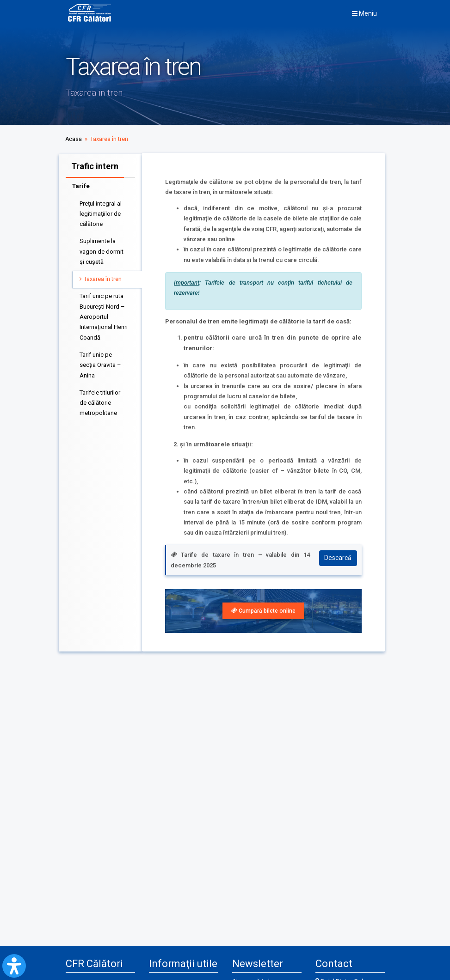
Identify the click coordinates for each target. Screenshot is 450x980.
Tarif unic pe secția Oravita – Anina (100, 363)
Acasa (74, 139)
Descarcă (337, 560)
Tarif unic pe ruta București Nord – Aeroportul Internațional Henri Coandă (104, 315)
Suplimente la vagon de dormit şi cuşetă (102, 250)
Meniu (364, 13)
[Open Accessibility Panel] (14, 966)
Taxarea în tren (103, 277)
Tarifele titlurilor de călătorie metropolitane (100, 401)
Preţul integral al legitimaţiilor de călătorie (101, 212)
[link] (263, 611)
